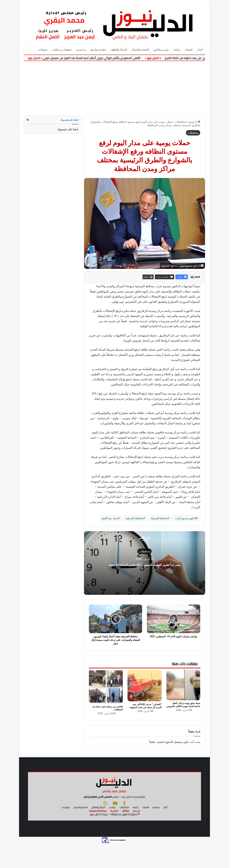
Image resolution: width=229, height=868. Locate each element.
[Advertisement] (114, 88)
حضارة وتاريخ (98, 50)
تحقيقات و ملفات (62, 50)
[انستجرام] (105, 827)
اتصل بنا (114, 835)
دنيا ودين (81, 50)
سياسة (156, 831)
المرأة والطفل (119, 50)
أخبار (200, 50)
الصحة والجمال (140, 50)
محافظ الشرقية (159, 518)
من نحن (136, 835)
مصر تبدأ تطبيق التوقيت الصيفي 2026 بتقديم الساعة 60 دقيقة (145, 564)
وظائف (125, 835)
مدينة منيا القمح (110, 518)
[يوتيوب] (115, 827)
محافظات (180, 122)
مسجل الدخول (173, 742)
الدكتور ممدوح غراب (186, 518)
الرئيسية (194, 122)
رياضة (177, 50)
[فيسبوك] (124, 827)
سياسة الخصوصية (98, 835)
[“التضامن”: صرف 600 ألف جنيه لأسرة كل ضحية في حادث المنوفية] (144, 685)
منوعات (43, 50)
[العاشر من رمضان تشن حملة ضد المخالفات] (106, 687)
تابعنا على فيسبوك (68, 129)
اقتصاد (189, 50)
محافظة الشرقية (135, 518)
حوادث (112, 831)
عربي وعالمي (161, 50)
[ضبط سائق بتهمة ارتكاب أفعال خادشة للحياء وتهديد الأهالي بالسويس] (183, 685)
